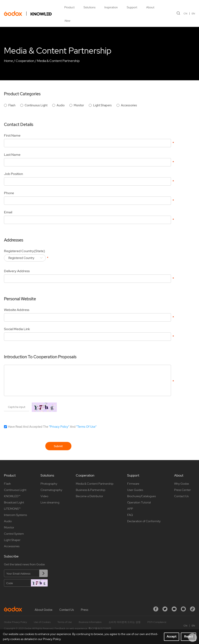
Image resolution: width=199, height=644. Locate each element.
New (67, 21)
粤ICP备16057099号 (100, 628)
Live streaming (50, 502)
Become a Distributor (89, 496)
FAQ (130, 515)
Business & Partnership (91, 490)
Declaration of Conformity (144, 521)
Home (8, 61)
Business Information (90, 622)
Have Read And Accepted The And (52, 427)
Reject (189, 636)
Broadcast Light (14, 502)
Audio (61, 105)
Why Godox (182, 484)
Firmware (133, 484)
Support (132, 7)
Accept (172, 636)
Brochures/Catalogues (141, 496)
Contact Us (181, 496)
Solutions (89, 7)
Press (85, 610)
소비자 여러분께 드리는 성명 (125, 622)
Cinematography (51, 490)
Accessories (129, 105)
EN (193, 14)
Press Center (183, 490)
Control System (14, 534)
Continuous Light (36, 105)
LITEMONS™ (12, 509)
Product (69, 7)
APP (130, 509)
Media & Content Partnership (58, 61)
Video (44, 496)
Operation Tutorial (139, 502)
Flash (12, 105)
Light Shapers (102, 105)
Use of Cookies (42, 622)
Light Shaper (12, 540)
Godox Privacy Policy (15, 622)
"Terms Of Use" (86, 427)
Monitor (79, 105)
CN (185, 14)
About (150, 7)
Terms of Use (65, 622)
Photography (49, 484)
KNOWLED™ (12, 496)
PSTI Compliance (157, 622)
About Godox (44, 610)
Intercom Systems (15, 515)
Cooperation (25, 61)
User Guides (135, 490)
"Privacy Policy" (59, 427)
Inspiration (111, 7)
